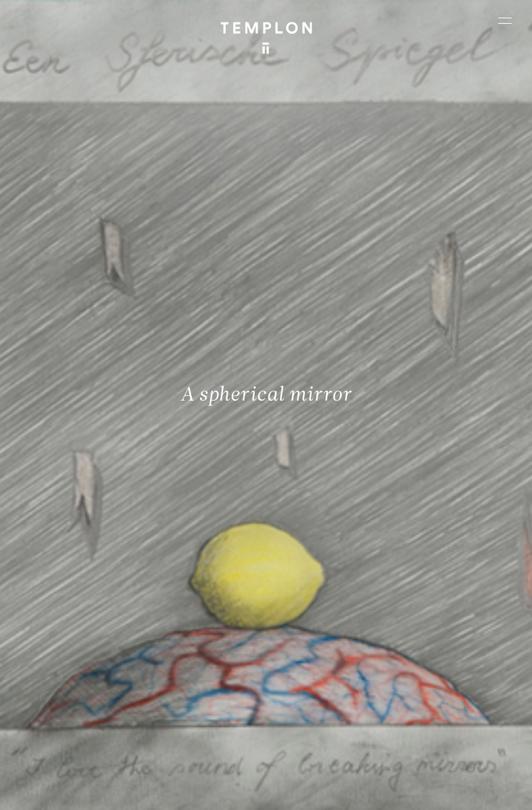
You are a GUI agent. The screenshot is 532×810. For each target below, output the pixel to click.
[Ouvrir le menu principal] (505, 20)
